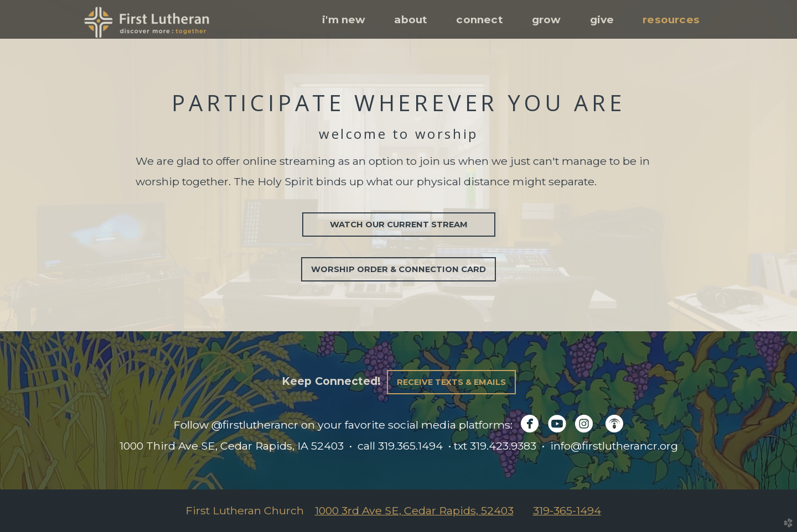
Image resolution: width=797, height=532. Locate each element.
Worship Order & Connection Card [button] (398, 269)
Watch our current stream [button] (399, 225)
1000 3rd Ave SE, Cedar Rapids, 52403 (414, 510)
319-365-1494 (567, 510)
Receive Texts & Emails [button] (451, 382)
